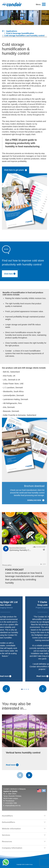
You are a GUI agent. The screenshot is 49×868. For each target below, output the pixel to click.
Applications (12, 31)
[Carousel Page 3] (26, 689)
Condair (12, 4)
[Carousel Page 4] (28, 689)
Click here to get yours (16, 170)
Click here (10, 274)
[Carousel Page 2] (24, 689)
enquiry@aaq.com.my (13, 806)
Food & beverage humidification (20, 33)
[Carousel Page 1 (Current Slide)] (22, 689)
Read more (42, 676)
